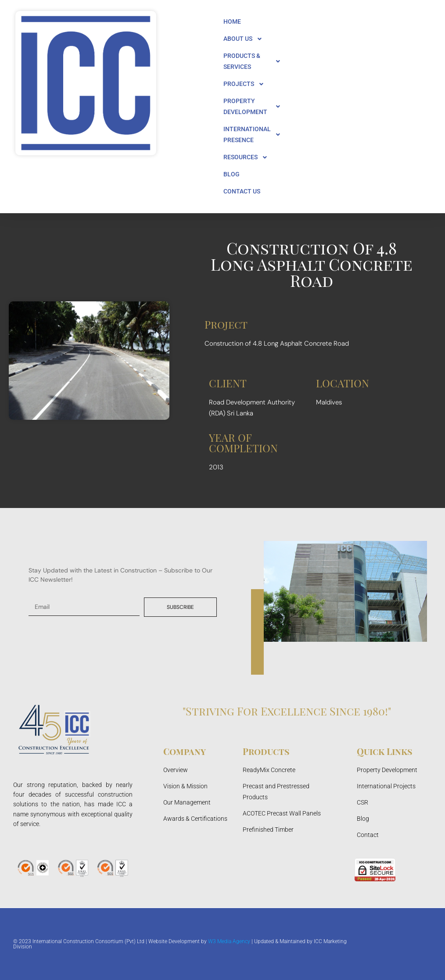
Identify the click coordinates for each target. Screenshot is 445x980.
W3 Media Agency (229, 941)
